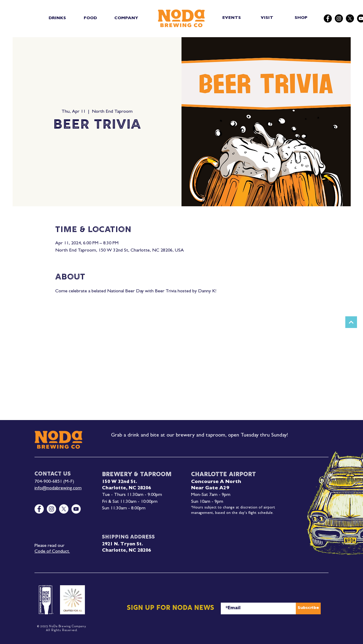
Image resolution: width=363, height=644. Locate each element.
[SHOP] (302, 18)
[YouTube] (76, 509)
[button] (57, 18)
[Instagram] (339, 18)
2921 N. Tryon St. (122, 545)
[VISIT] (267, 18)
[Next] (351, 322)
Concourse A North (216, 482)
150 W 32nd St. (119, 482)
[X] (350, 18)
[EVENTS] (232, 18)
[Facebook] (328, 18)
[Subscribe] (308, 608)
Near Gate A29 (210, 488)
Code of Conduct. (52, 552)
